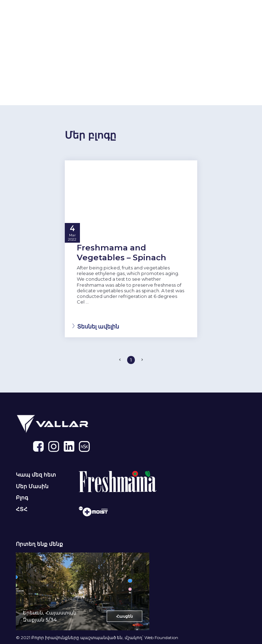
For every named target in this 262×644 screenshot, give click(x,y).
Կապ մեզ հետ (36, 475)
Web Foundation (161, 637)
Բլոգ (22, 498)
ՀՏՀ (22, 509)
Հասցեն (124, 616)
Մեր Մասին (32, 486)
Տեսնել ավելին (98, 326)
